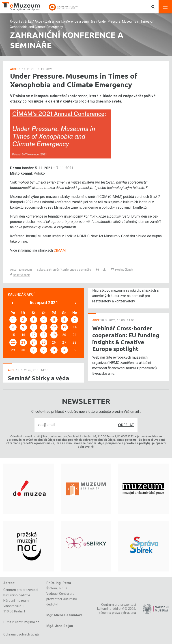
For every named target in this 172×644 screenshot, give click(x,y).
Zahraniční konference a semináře (70, 22)
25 (44, 342)
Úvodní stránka (21, 22)
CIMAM (60, 250)
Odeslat (126, 425)
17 (34, 335)
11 (44, 327)
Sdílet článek (20, 275)
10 (34, 327)
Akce (38, 22)
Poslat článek (122, 270)
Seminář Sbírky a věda (39, 378)
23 (23, 342)
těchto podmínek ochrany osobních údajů (87, 440)
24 (34, 342)
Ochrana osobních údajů (21, 634)
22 (13, 342)
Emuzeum (25, 270)
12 (54, 327)
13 (64, 327)
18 (44, 335)
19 (54, 335)
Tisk (101, 270)
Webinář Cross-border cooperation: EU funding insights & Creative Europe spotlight (126, 339)
